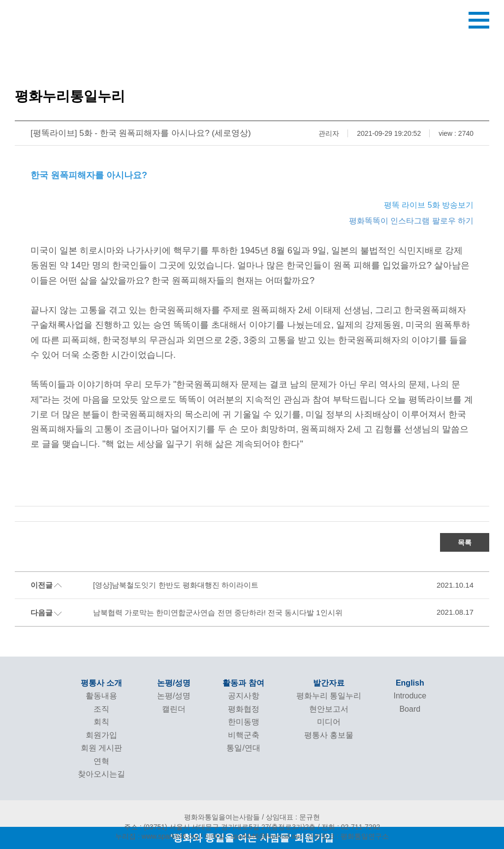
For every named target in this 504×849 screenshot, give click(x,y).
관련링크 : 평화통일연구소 (348, 836)
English (410, 683)
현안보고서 (329, 709)
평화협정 (244, 709)
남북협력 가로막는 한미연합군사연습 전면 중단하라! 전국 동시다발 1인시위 (218, 613)
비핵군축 (244, 735)
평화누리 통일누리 (329, 696)
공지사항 (244, 696)
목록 (465, 542)
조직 (101, 709)
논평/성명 (174, 683)
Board (410, 709)
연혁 (101, 761)
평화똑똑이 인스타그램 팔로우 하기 (411, 221)
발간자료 (329, 683)
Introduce (410, 696)
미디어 (329, 722)
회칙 (101, 722)
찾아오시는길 (101, 774)
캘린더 (174, 709)
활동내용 (101, 696)
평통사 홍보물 (329, 735)
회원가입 (101, 735)
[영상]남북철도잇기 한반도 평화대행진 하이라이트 (176, 585)
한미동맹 (244, 722)
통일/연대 (243, 748)
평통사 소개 (101, 683)
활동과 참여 (243, 683)
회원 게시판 (101, 748)
